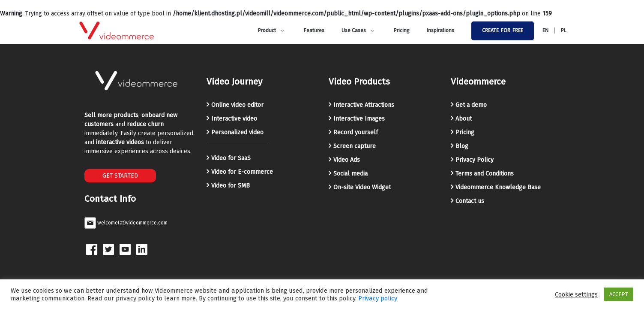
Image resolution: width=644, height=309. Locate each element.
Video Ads (347, 160)
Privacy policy (378, 298)
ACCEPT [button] (619, 294)
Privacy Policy (475, 160)
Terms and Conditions (485, 174)
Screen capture (355, 146)
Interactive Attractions (364, 105)
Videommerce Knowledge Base (498, 187)
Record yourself (356, 132)
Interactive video (234, 119)
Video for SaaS (231, 158)
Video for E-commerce (242, 172)
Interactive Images (359, 119)
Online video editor (237, 105)
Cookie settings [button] (576, 294)
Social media (350, 174)
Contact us (470, 201)
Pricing (465, 132)
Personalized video (237, 132)
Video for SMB (231, 186)
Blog (462, 146)
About (464, 119)
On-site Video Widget (362, 187)
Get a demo (471, 105)
